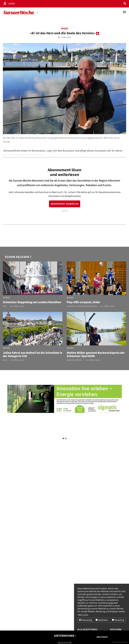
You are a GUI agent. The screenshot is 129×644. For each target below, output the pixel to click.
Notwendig (85, 620)
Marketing (118, 620)
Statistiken (102, 620)
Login (11, 4)
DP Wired (125, 642)
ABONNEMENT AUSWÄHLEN (65, 204)
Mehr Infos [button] (83, 615)
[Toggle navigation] (124, 12)
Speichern (116, 630)
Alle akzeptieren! (87, 630)
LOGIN (64, 211)
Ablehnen (102, 637)
